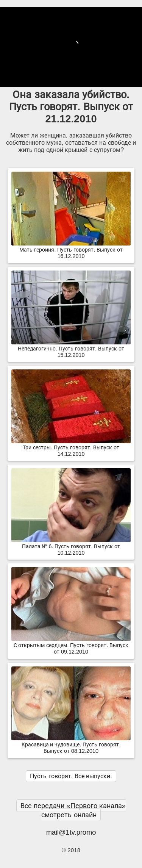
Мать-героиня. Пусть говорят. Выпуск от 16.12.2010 (71, 250)
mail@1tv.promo (71, 832)
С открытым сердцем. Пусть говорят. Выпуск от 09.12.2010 (71, 645)
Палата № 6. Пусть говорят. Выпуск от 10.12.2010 (71, 547)
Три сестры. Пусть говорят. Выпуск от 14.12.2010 (71, 448)
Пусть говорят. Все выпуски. (71, 776)
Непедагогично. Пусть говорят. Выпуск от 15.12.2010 (71, 349)
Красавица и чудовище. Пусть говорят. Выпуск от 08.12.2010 (71, 745)
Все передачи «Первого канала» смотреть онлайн (73, 810)
